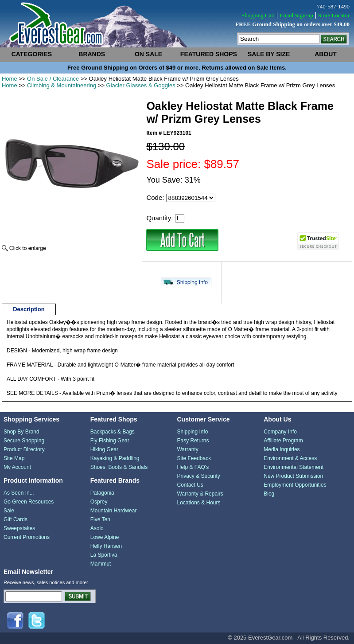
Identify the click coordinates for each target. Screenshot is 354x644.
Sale (9, 511)
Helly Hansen (106, 546)
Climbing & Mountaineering (62, 85)
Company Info (280, 432)
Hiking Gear (104, 449)
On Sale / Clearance (53, 79)
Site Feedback (194, 458)
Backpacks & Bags (113, 432)
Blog (269, 494)
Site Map (14, 458)
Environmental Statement (294, 467)
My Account (17, 467)
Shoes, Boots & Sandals (119, 467)
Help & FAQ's (193, 467)
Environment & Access (290, 458)
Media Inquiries (282, 449)
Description (29, 309)
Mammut (101, 564)
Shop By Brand (21, 432)
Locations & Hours (198, 503)
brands (92, 54)
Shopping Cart (258, 15)
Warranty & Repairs (200, 494)
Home (10, 79)
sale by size (269, 54)
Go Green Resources (29, 502)
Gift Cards (16, 519)
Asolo (97, 528)
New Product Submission (293, 476)
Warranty (187, 449)
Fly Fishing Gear (110, 441)
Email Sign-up (296, 15)
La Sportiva (104, 555)
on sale (148, 54)
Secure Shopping (24, 441)
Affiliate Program (283, 441)
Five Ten (100, 519)
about (326, 54)
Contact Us (190, 485)
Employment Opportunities (295, 485)
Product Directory (24, 449)
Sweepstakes (19, 528)
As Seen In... (19, 493)
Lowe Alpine (105, 537)
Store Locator (334, 15)
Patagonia (102, 493)
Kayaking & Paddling (115, 458)
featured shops (209, 54)
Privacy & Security (198, 476)
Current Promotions (27, 537)
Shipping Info (192, 432)
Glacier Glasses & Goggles (141, 85)
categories (32, 54)
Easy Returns (193, 441)
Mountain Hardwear (114, 511)
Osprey (99, 502)
